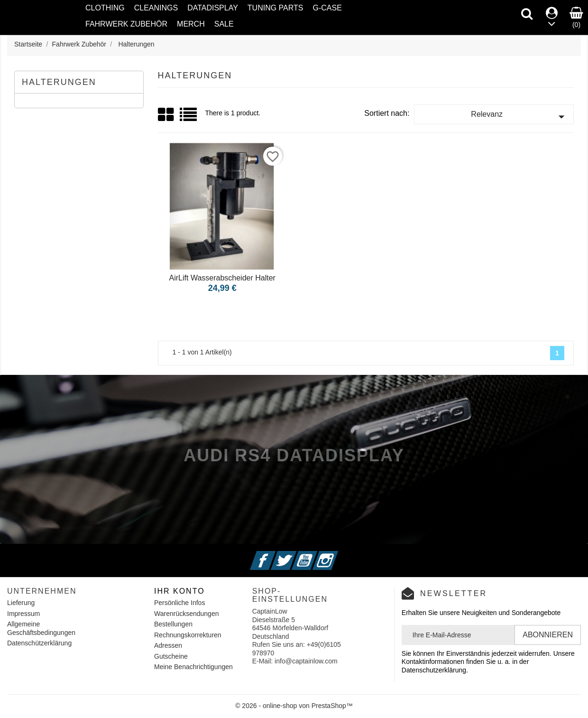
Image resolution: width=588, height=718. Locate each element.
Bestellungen (173, 624)
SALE (224, 24)
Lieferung (21, 603)
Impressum (23, 614)
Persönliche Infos (179, 603)
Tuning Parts (276, 8)
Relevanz (520, 117)
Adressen (168, 645)
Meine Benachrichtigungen (193, 667)
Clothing (105, 8)
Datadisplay (213, 8)
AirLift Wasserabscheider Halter (222, 278)
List (189, 118)
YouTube (316, 555)
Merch (191, 24)
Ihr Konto (179, 591)
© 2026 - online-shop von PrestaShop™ (294, 706)
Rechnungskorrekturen (188, 635)
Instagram (337, 555)
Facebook (275, 555)
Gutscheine (171, 656)
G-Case (327, 8)
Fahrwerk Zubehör (126, 24)
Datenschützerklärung (39, 643)
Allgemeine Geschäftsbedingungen (41, 628)
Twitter (295, 555)
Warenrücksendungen (186, 614)
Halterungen (59, 82)
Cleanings (156, 8)
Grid (166, 115)
